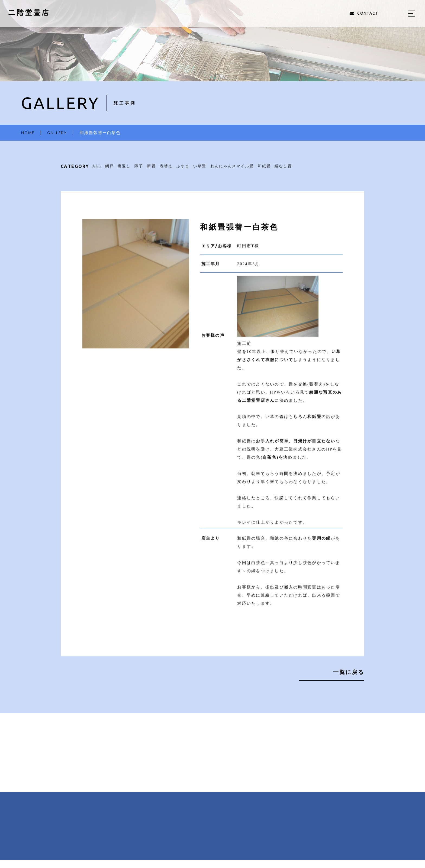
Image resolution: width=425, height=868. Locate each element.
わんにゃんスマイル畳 (232, 169)
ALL (97, 169)
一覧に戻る (349, 672)
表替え (166, 169)
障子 (139, 169)
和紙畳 (264, 169)
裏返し (124, 169)
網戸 (110, 169)
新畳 (151, 169)
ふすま (183, 169)
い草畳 (200, 169)
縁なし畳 (283, 169)
